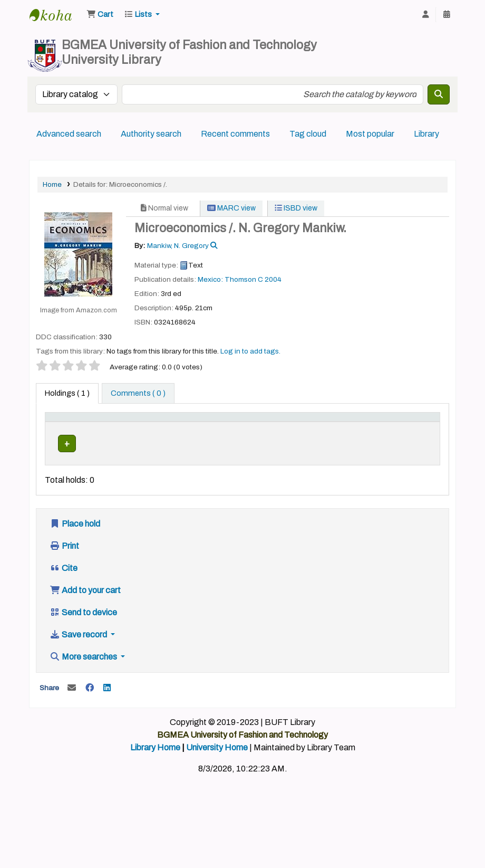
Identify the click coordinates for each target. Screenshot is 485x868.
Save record (79, 656)
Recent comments (235, 134)
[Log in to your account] (425, 15)
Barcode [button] (409, 434)
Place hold (75, 545)
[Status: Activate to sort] (366, 428)
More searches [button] (84, 678)
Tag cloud (308, 134)
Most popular (370, 134)
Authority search (151, 134)
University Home (217, 769)
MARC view (231, 208)
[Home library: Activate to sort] (174, 428)
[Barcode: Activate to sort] (415, 428)
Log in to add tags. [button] (250, 351)
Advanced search (69, 134)
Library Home (155, 769)
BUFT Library (56, 15)
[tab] (138, 394)
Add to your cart (85, 611)
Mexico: (211, 279)
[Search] (439, 94)
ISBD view (296, 208)
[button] (100, 15)
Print (64, 567)
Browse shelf (230, 466)
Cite (64, 589)
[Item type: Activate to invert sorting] (68, 428)
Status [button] (360, 434)
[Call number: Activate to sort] (244, 428)
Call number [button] (226, 434)
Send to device (83, 633)
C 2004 (270, 279)
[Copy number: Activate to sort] (315, 428)
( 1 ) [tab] (67, 393)
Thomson (240, 279)
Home (52, 184)
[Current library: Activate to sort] (119, 428)
